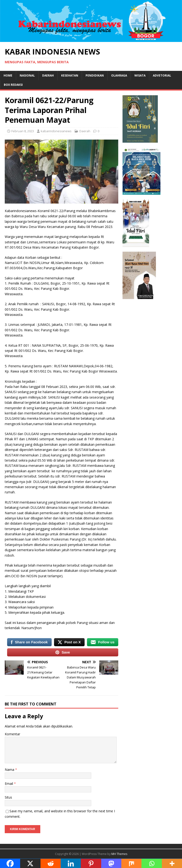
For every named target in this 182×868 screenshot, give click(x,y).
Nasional (27, 75)
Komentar (12, 734)
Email (9, 784)
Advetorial (162, 75)
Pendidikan (95, 75)
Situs (8, 797)
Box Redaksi (13, 85)
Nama (10, 770)
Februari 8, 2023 (23, 131)
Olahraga (119, 75)
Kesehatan (70, 75)
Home (8, 75)
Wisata (140, 75)
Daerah (48, 75)
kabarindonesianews (56, 131)
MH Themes (119, 854)
